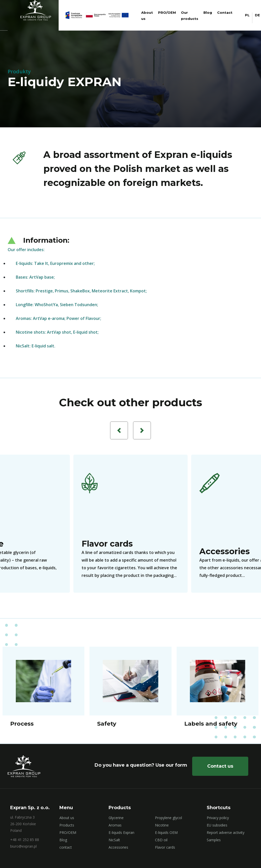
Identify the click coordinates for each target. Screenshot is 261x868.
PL (247, 15)
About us (67, 818)
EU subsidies (217, 825)
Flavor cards (165, 847)
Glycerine (116, 818)
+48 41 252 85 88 (25, 840)
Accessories (118, 847)
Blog (208, 12)
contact (66, 847)
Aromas (115, 825)
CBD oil (161, 840)
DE (257, 15)
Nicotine (162, 825)
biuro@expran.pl (23, 846)
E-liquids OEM (166, 832)
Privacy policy (218, 818)
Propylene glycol (168, 818)
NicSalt (114, 840)
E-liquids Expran (121, 832)
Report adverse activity (226, 832)
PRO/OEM (167, 12)
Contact (225, 12)
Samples (214, 840)
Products (67, 825)
